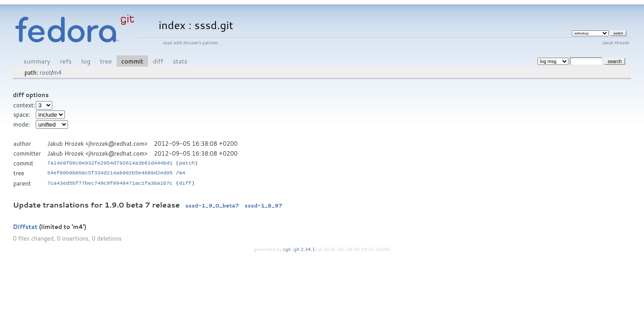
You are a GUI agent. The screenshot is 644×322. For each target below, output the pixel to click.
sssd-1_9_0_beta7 (212, 205)
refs (66, 61)
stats (180, 61)
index (172, 25)
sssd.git (214, 25)
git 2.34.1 (305, 249)
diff (158, 61)
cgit (288, 249)
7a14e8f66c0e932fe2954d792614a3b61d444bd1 (110, 163)
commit (132, 61)
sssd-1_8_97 (264, 205)
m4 (57, 72)
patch (187, 163)
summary (37, 61)
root (45, 72)
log (86, 61)
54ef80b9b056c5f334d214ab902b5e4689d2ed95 (110, 173)
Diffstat (25, 227)
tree (106, 61)
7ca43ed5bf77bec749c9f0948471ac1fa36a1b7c (110, 183)
